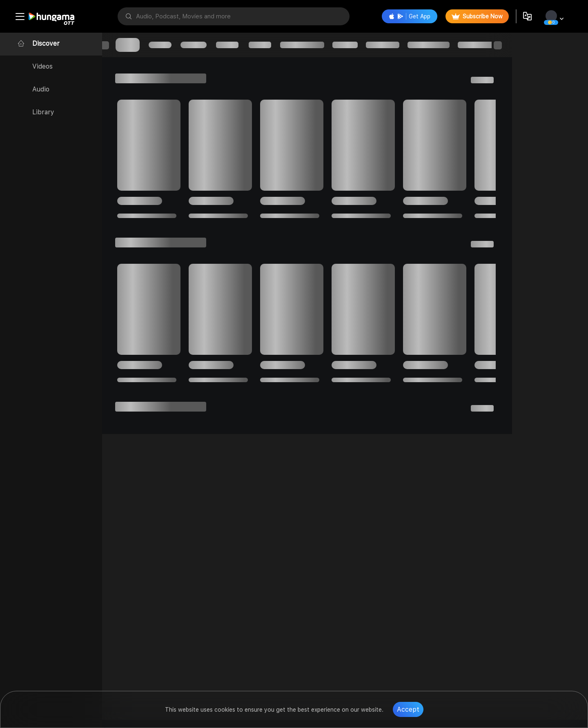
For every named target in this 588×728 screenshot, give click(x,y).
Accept (408, 709)
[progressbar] (135, 45)
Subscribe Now (476, 16)
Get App (409, 16)
